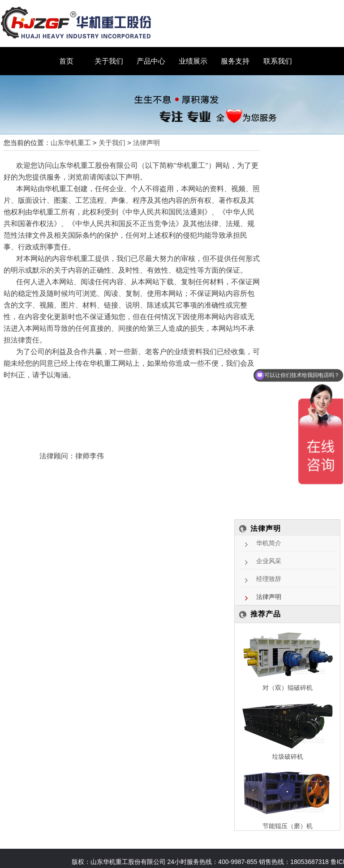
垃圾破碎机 (288, 757)
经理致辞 (269, 579)
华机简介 (269, 543)
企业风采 (269, 561)
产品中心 (151, 61)
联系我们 (278, 61)
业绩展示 (193, 61)
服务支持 (235, 61)
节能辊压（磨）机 (288, 826)
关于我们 (109, 61)
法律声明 (146, 143)
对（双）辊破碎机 (288, 688)
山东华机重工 (71, 143)
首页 (66, 61)
